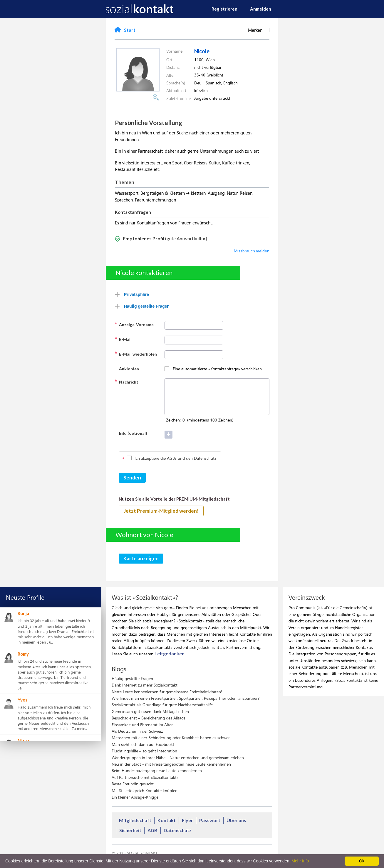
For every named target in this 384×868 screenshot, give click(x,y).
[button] (138, 90)
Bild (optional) (131, 433)
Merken (259, 30)
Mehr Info (300, 861)
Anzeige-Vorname (134, 324)
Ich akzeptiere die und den (175, 458)
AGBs (172, 458)
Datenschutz (205, 458)
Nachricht (126, 381)
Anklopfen (127, 368)
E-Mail (123, 339)
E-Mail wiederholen (136, 354)
